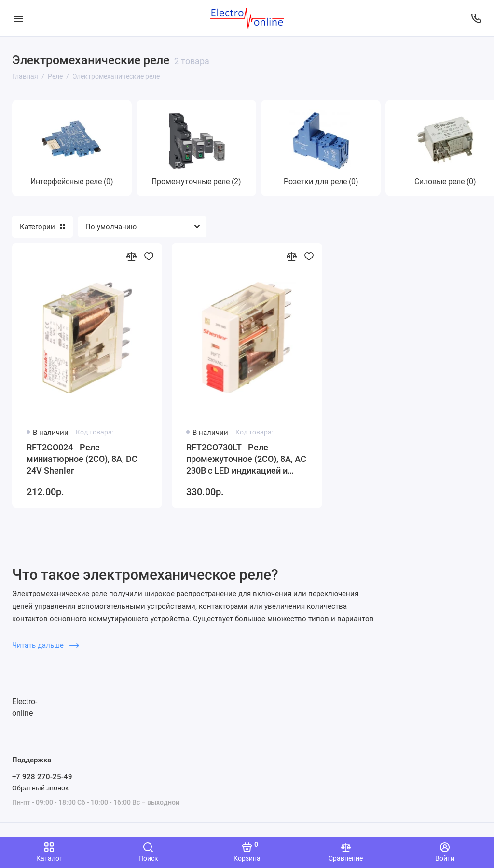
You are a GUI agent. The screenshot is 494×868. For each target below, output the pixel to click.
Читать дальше (46, 645)
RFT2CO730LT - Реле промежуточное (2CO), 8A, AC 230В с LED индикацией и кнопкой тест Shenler (246, 459)
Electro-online (25, 707)
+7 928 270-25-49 (42, 777)
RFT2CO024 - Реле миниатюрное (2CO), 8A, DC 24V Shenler (82, 459)
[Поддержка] (476, 18)
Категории (42, 227)
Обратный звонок (41, 788)
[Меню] (18, 18)
